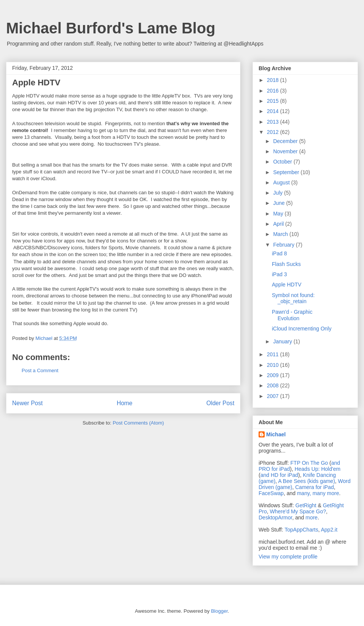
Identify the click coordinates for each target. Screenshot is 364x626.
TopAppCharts (302, 530)
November (286, 151)
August (282, 182)
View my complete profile (288, 557)
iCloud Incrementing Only (302, 329)
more (312, 517)
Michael (276, 434)
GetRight (306, 505)
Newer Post (27, 403)
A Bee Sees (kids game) (306, 481)
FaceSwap (271, 493)
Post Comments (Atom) (138, 423)
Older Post (220, 403)
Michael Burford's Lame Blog (111, 28)
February (284, 245)
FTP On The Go (309, 463)
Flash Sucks (286, 264)
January (283, 341)
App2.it (329, 530)
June (279, 203)
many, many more (318, 493)
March (281, 234)
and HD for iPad (279, 475)
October (283, 162)
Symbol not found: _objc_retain (293, 298)
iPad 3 (279, 274)
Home (125, 403)
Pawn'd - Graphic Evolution (292, 315)
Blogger (219, 611)
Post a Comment (40, 370)
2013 (274, 122)
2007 (274, 396)
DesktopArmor (275, 517)
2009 (274, 375)
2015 (274, 101)
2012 (274, 132)
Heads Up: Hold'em (318, 469)
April (279, 224)
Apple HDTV (287, 285)
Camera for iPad (314, 487)
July (278, 193)
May (279, 214)
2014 (274, 111)
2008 (274, 385)
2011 (274, 354)
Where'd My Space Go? (298, 511)
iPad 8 (279, 253)
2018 (274, 80)
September (287, 172)
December (286, 141)
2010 (274, 365)
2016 (274, 91)
